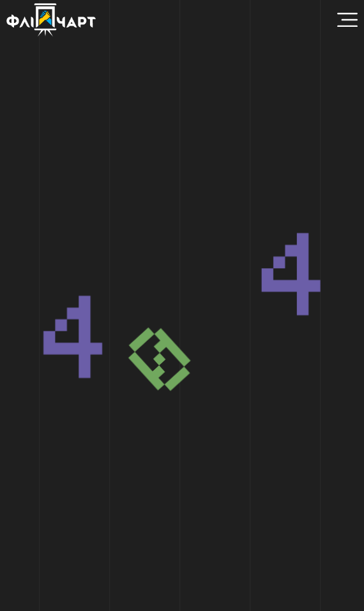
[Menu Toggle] (347, 20)
